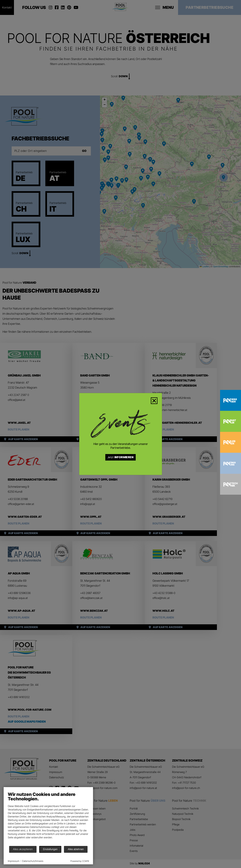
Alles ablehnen (79, 846)
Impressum (17, 858)
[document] (51, 814)
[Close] (156, 400)
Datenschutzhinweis (36, 858)
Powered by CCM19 (83, 858)
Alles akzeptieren (26, 846)
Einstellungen (53, 846)
